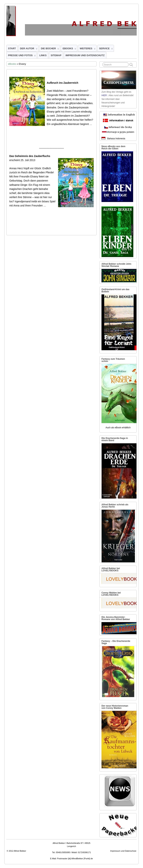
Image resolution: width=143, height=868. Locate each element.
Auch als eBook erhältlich (118, 428)
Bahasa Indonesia (116, 139)
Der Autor (29, 49)
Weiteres (88, 49)
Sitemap (56, 55)
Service (106, 49)
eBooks (69, 49)
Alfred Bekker (20, 851)
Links (43, 55)
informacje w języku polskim (120, 132)
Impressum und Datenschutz (85, 55)
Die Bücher (50, 49)
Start (12, 48)
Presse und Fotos (22, 56)
